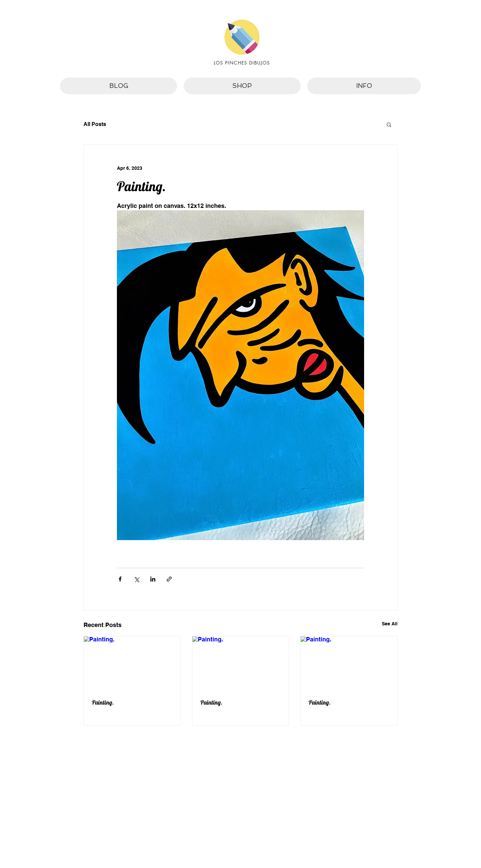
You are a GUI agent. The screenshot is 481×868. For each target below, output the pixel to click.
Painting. (103, 702)
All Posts (95, 124)
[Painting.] (132, 663)
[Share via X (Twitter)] (136, 579)
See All (390, 624)
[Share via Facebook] (120, 579)
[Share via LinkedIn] (153, 579)
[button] (389, 124)
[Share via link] (169, 579)
